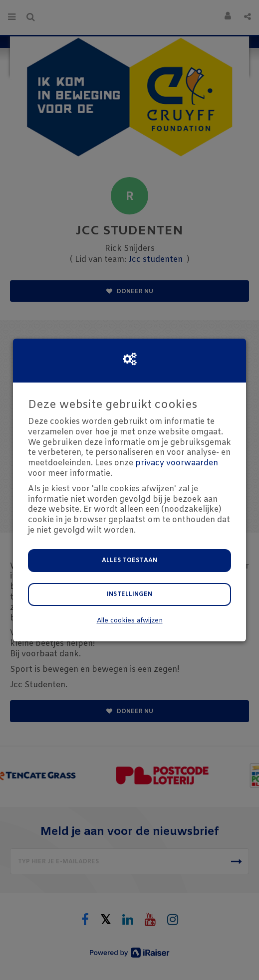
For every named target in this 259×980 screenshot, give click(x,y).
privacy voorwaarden (177, 463)
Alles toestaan (129, 561)
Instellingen (129, 594)
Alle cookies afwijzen (130, 621)
